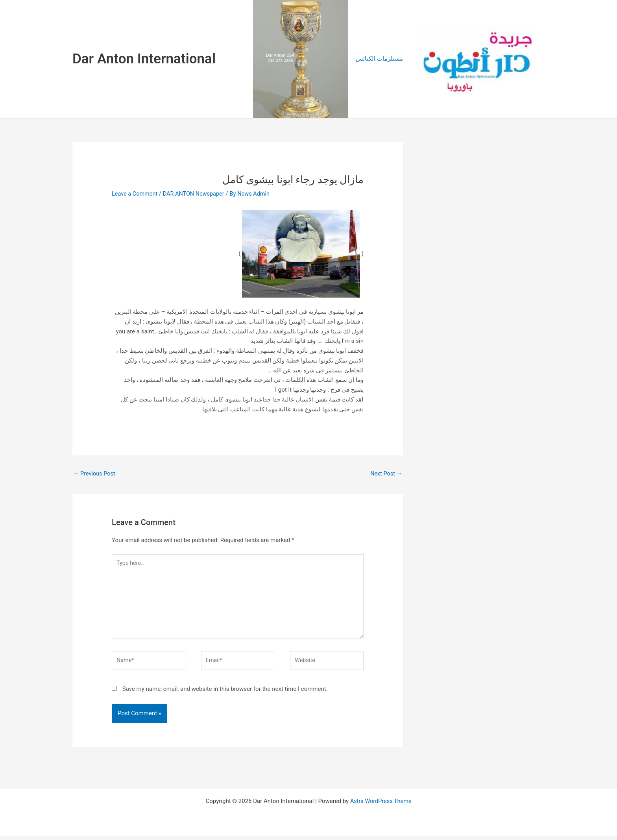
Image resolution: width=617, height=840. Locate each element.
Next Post (386, 474)
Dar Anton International (144, 59)
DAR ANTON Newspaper (196, 194)
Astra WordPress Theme (381, 805)
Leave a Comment (136, 194)
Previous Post (95, 474)
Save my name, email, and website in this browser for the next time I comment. (225, 693)
